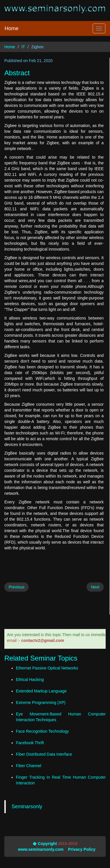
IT (23, 47)
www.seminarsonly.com (41, 849)
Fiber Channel (29, 766)
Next (95, 587)
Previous (16, 587)
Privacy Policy (82, 849)
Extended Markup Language (41, 691)
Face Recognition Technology (42, 731)
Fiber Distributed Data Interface (44, 754)
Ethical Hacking (30, 680)
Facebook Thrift (30, 743)
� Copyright (45, 844)
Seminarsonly (27, 807)
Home (12, 28)
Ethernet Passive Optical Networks (47, 668)
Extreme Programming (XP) (41, 703)
